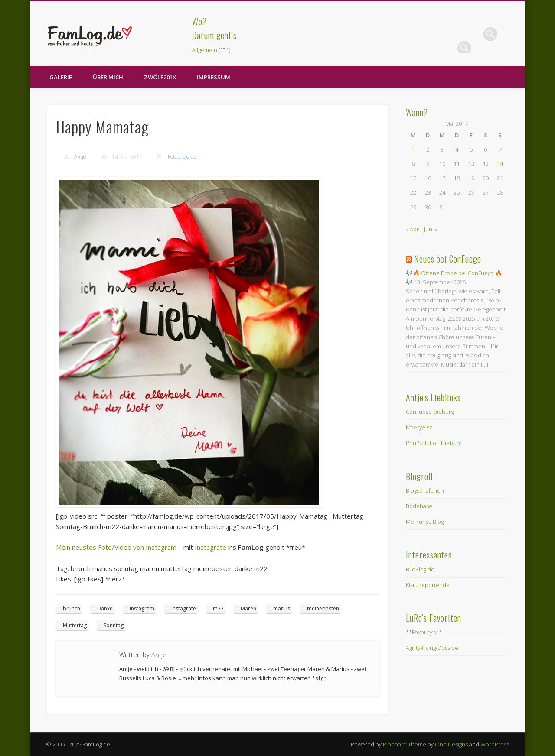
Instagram (142, 608)
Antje (80, 157)
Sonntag (114, 625)
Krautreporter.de (428, 585)
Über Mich (108, 77)
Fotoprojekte (182, 157)
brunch (72, 608)
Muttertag (75, 625)
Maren (248, 608)
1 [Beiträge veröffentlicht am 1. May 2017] (413, 149)
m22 (218, 608)
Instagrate (211, 547)
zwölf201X (160, 77)
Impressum (214, 77)
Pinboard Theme (405, 744)
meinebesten (323, 608)
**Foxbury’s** (424, 632)
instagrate (184, 608)
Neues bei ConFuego (448, 259)
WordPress (495, 744)
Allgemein (205, 50)
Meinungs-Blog (425, 522)
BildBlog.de (420, 569)
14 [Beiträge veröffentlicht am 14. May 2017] (500, 164)
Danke (105, 608)
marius (282, 608)
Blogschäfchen (425, 490)
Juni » (431, 229)
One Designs (451, 744)
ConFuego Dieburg (430, 412)
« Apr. (413, 229)
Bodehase (419, 506)
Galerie (61, 77)
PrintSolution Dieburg (434, 443)
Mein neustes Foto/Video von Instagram (116, 547)
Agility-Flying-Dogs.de (432, 648)
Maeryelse (419, 427)
